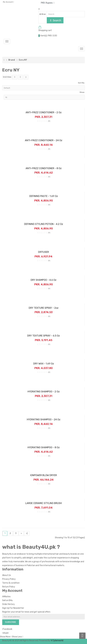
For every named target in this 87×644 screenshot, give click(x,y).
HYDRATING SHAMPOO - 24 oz (44, 420)
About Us (7, 575)
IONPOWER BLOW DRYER (43, 475)
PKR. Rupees (48, 3)
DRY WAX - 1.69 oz (44, 364)
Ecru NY (23, 60)
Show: (82, 92)
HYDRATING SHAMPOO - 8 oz (44, 447)
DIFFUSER (43, 252)
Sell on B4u (7, 600)
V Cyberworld (57, 641)
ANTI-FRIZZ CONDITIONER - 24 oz (44, 140)
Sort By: (81, 83)
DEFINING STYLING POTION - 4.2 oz (44, 224)
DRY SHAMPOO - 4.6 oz (43, 280)
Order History (8, 604)
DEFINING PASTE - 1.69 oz (44, 196)
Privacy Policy (9, 579)
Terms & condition (11, 583)
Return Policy (9, 587)
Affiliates (6, 597)
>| (27, 533)
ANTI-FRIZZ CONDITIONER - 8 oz (44, 168)
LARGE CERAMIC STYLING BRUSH (44, 503)
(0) (49, 121)
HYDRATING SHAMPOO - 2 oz (44, 392)
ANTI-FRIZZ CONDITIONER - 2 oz (44, 112)
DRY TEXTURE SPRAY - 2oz (44, 308)
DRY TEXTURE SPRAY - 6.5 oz (43, 336)
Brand (12, 60)
